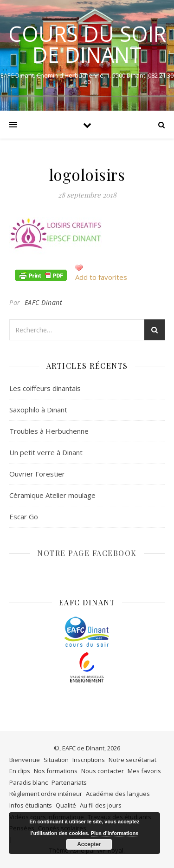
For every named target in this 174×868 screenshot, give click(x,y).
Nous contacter (103, 771)
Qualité (66, 805)
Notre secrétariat (132, 760)
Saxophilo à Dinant (38, 410)
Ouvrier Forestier (37, 474)
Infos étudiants (31, 805)
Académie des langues (118, 794)
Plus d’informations (115, 833)
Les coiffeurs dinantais (45, 388)
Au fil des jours (101, 805)
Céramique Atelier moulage (52, 495)
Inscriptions (89, 760)
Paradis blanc (29, 782)
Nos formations (56, 771)
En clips (20, 771)
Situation (56, 760)
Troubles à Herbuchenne (49, 431)
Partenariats (69, 782)
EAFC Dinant (44, 302)
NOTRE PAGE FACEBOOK (87, 553)
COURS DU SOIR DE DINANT (87, 44)
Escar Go (24, 517)
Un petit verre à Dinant (46, 452)
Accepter (89, 844)
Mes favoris (144, 771)
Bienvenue (25, 760)
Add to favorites (101, 277)
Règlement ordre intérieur (46, 794)
